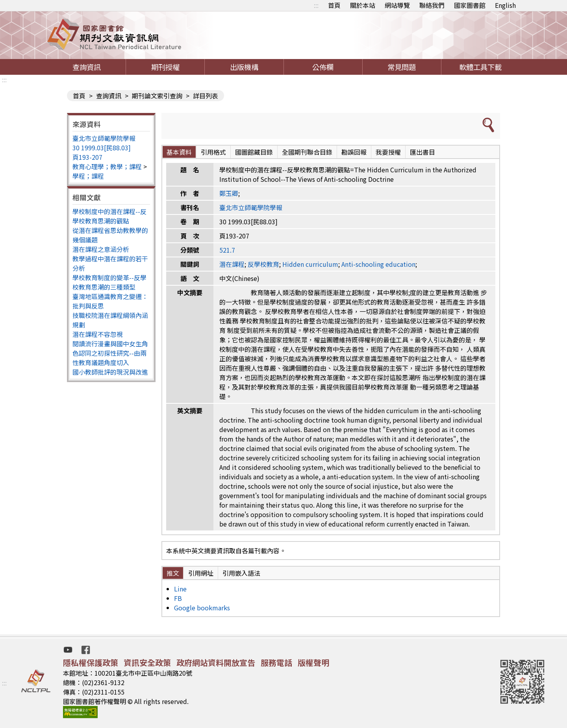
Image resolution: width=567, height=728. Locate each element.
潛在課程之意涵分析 (101, 249)
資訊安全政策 (147, 662)
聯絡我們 (432, 5)
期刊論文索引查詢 (157, 96)
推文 (173, 573)
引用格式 (213, 152)
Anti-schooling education (378, 264)
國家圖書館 (470, 5)
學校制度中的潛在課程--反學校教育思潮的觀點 (109, 216)
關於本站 (363, 5)
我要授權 (388, 152)
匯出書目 (422, 152)
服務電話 (276, 662)
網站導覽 (397, 5)
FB (178, 598)
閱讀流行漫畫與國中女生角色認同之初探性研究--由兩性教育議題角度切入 (110, 353)
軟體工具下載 (480, 67)
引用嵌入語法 (241, 573)
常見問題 (402, 67)
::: (316, 5)
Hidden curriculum (310, 264)
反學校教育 (263, 264)
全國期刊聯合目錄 (307, 152)
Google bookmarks (202, 608)
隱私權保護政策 (91, 662)
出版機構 (244, 67)
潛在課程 (232, 264)
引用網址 (201, 573)
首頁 (334, 5)
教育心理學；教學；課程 (107, 166)
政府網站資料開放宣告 (216, 662)
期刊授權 (165, 67)
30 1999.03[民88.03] (102, 148)
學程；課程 (88, 176)
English (505, 5)
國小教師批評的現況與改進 (110, 372)
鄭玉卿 (229, 193)
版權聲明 (313, 662)
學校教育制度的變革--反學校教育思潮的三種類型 (109, 282)
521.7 (227, 250)
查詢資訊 (87, 67)
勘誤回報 (354, 152)
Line (180, 589)
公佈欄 (323, 67)
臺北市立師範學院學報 (104, 138)
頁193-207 (87, 157)
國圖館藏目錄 (254, 152)
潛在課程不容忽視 (98, 334)
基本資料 (179, 152)
